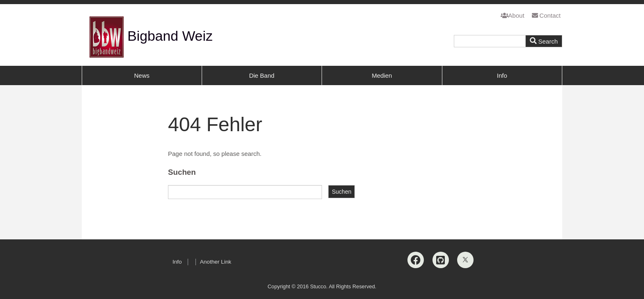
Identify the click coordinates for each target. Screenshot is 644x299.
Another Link (216, 262)
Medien (382, 75)
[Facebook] (416, 260)
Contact (546, 15)
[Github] (441, 260)
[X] (465, 260)
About (513, 15)
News (142, 75)
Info (502, 75)
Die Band (262, 75)
